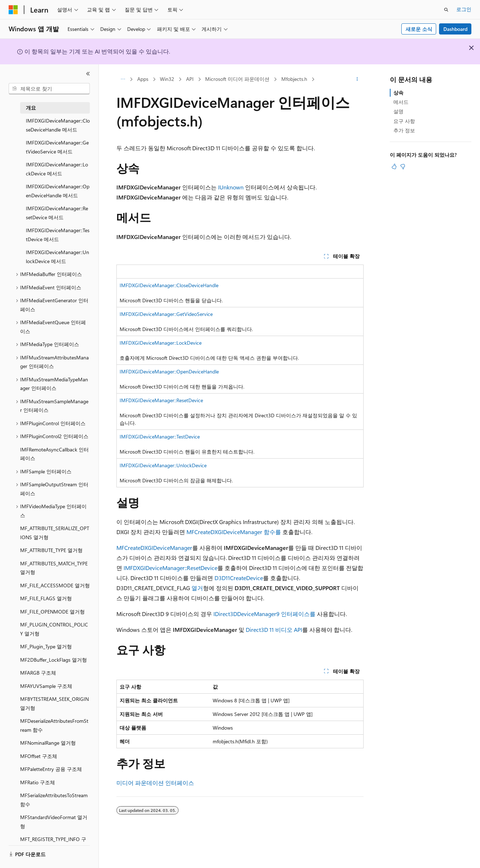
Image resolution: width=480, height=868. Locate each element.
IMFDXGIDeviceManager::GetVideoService (166, 314)
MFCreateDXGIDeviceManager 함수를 (234, 532)
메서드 (401, 102)
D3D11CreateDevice (239, 578)
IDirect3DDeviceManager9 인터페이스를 (264, 614)
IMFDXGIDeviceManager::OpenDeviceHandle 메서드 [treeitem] (58, 191)
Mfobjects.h (294, 79)
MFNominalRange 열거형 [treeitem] (48, 743)
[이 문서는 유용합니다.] (394, 166)
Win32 (167, 79)
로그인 (464, 9)
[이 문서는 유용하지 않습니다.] (403, 166)
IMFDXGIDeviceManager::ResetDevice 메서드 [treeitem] (57, 213)
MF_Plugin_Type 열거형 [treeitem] (46, 646)
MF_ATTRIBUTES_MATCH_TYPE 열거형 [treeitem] (54, 568)
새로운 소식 (419, 29)
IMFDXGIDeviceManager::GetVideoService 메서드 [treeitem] (57, 147)
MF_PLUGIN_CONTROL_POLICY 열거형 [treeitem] (54, 629)
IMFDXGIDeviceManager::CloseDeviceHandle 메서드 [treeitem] (58, 125)
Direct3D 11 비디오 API (274, 630)
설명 (398, 111)
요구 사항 (404, 121)
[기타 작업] (357, 79)
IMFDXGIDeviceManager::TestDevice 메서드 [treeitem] (58, 235)
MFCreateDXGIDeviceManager (154, 548)
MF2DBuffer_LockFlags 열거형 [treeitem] (54, 660)
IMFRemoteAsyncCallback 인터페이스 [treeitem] (54, 454)
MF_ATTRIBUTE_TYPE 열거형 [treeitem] (51, 550)
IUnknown (231, 187)
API (190, 79)
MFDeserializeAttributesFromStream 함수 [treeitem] (54, 725)
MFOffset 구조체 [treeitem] (39, 756)
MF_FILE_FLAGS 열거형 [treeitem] (46, 598)
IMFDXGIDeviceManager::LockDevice (161, 343)
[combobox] (49, 89)
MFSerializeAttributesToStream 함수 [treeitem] (54, 800)
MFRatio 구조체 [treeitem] (38, 782)
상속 (398, 93)
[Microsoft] (13, 10)
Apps (143, 79)
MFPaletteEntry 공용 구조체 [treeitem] (51, 769)
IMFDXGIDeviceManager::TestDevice (160, 437)
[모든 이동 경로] (123, 79)
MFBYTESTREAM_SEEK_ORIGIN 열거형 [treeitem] (54, 703)
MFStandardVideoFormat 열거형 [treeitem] (54, 822)
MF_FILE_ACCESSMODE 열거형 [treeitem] (55, 585)
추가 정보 (404, 130)
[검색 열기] (446, 10)
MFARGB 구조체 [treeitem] (38, 673)
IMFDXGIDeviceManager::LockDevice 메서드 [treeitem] (57, 169)
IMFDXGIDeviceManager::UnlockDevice (163, 465)
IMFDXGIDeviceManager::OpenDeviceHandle (169, 371)
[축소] (88, 74)
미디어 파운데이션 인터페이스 (155, 783)
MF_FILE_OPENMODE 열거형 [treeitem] (52, 612)
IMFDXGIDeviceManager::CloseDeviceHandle (169, 285)
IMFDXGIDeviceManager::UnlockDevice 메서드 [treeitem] (57, 257)
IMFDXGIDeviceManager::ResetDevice (161, 400)
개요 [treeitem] (31, 108)
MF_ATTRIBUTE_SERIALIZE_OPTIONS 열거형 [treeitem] (55, 533)
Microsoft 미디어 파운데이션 (237, 79)
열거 (197, 588)
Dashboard (455, 29)
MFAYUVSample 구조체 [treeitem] (46, 686)
